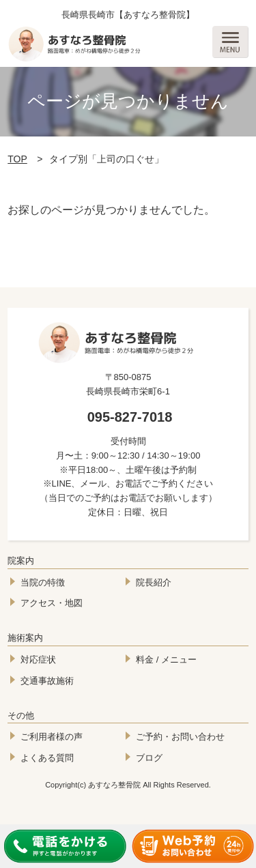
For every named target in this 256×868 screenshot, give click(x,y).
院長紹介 (154, 582)
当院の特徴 (43, 582)
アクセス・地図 (52, 603)
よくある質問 (47, 758)
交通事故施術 (47, 681)
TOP (17, 159)
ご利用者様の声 (52, 737)
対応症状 (38, 660)
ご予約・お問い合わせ (180, 737)
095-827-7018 (130, 417)
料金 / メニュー (166, 660)
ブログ (149, 758)
